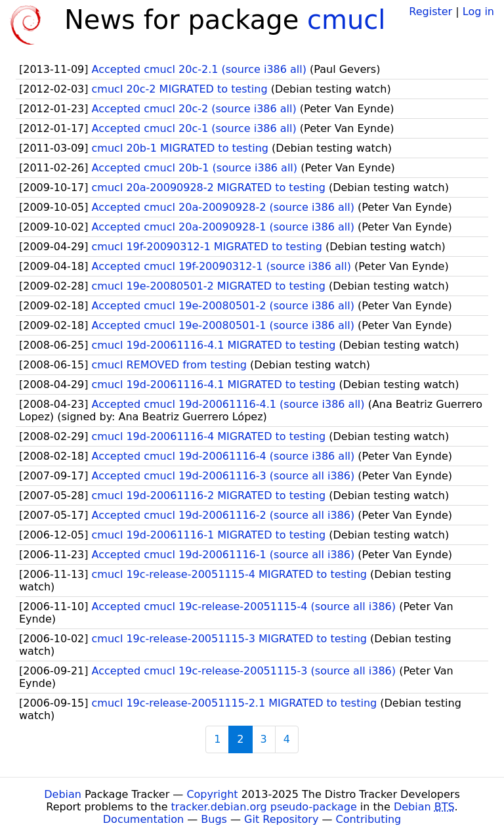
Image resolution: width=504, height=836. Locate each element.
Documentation (143, 819)
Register (430, 11)
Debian (63, 794)
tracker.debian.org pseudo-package (264, 807)
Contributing (369, 819)
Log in (478, 11)
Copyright (212, 794)
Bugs (214, 819)
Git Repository (281, 819)
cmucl (346, 20)
